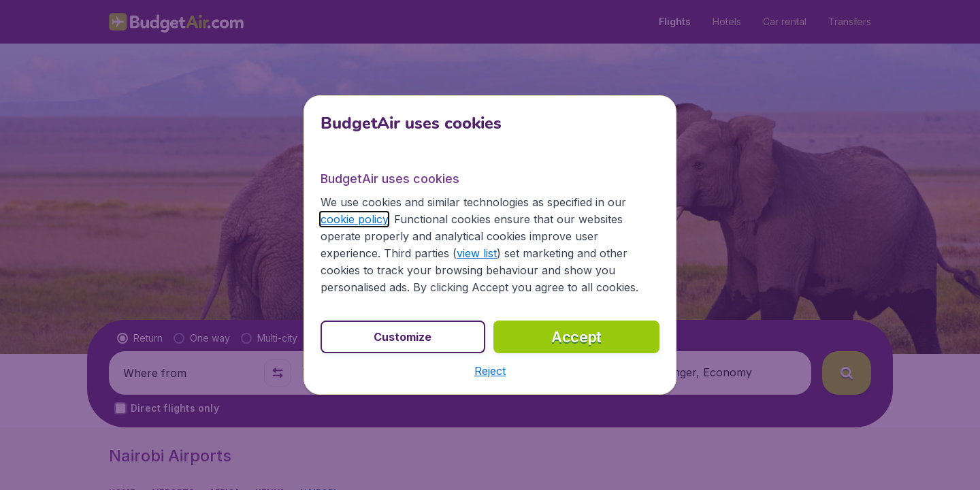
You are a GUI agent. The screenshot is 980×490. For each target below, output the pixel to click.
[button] (490, 371)
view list (477, 253)
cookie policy (354, 219)
